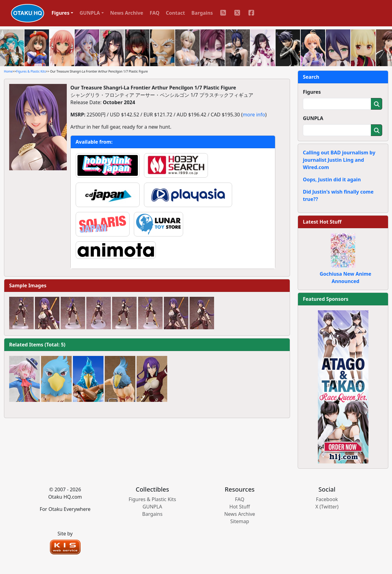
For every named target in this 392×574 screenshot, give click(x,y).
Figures (312, 92)
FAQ (155, 13)
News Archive (127, 13)
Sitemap (240, 521)
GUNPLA (313, 118)
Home (8, 71)
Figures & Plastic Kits (31, 71)
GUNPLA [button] (90, 13)
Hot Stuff (240, 507)
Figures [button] (60, 13)
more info (254, 115)
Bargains (202, 13)
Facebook (327, 499)
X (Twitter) (327, 507)
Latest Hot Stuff (322, 222)
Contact (175, 13)
